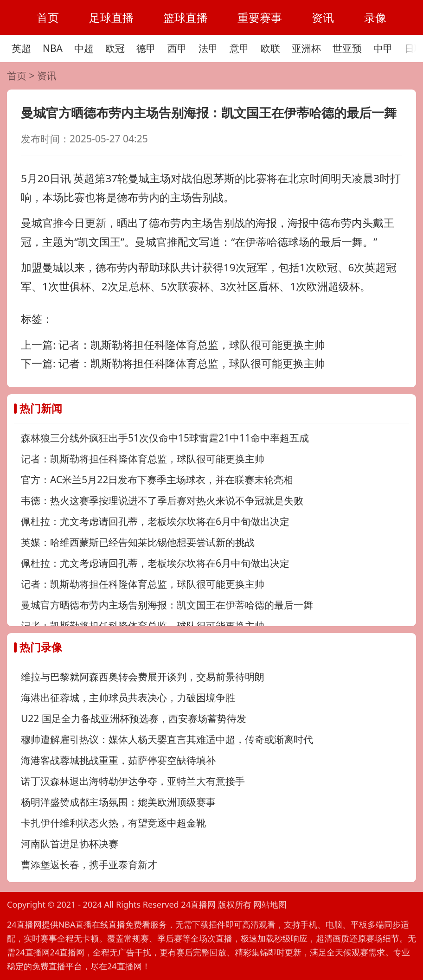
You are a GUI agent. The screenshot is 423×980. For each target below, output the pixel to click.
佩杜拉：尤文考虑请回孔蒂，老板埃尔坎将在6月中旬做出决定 (155, 521)
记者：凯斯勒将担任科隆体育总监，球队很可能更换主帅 (143, 459)
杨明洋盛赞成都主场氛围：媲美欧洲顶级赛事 (118, 802)
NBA (53, 48)
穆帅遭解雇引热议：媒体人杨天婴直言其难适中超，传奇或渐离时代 (167, 739)
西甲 (177, 48)
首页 (48, 17)
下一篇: (173, 363)
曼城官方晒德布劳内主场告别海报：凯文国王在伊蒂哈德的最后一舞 (167, 605)
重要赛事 (260, 17)
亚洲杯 (306, 48)
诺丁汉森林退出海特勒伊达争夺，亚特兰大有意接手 (133, 781)
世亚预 (347, 48)
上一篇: (173, 345)
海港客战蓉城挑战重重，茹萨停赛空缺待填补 (118, 760)
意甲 (239, 48)
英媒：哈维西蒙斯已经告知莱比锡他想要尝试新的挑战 (138, 542)
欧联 (270, 48)
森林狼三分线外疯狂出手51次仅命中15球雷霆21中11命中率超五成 (165, 438)
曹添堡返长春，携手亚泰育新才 (89, 865)
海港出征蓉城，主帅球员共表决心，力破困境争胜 (128, 698)
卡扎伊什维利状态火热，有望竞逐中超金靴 (113, 823)
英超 (21, 48)
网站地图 (270, 904)
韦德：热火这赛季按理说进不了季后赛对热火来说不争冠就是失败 (162, 500)
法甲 (208, 48)
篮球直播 (186, 17)
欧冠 (115, 48)
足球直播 (111, 17)
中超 (84, 48)
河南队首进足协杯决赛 (70, 844)
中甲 (383, 48)
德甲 (146, 48)
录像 (375, 17)
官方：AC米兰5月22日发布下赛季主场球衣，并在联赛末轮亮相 (157, 480)
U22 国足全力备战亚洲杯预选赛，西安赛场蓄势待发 (134, 718)
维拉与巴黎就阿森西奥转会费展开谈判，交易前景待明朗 (143, 677)
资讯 (323, 17)
